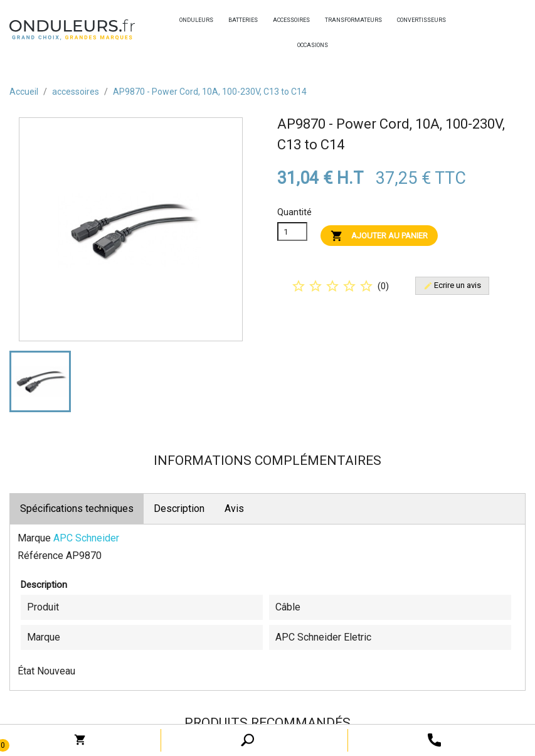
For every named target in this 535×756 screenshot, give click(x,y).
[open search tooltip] (434, 739)
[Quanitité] (292, 232)
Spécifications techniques (77, 508)
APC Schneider (86, 538)
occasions (300, 45)
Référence (40, 556)
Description (179, 508)
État (26, 671)
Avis (234, 508)
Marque (34, 538)
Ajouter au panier (379, 236)
